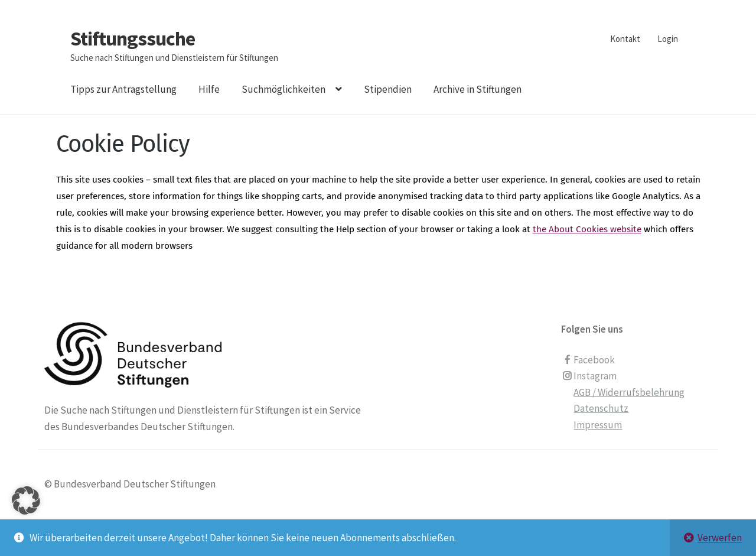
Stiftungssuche (133, 38)
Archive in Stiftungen (478, 89)
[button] (26, 515)
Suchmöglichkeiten (283, 89)
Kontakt (625, 39)
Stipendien (388, 89)
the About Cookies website (587, 229)
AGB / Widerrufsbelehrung (629, 392)
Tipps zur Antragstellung (123, 89)
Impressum (598, 425)
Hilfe (209, 89)
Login (668, 39)
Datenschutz (601, 408)
